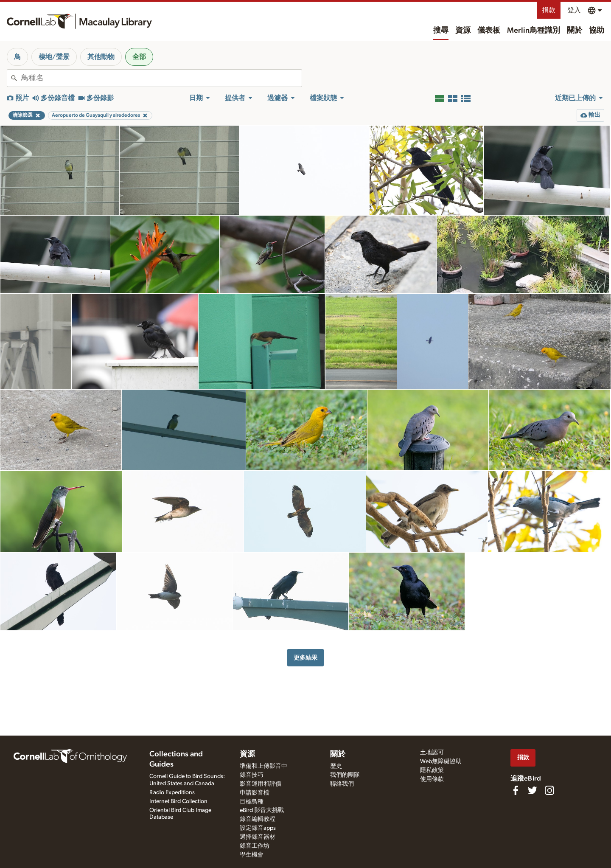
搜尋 (441, 31)
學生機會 (252, 855)
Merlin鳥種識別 (534, 31)
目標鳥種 (252, 802)
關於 (575, 31)
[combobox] (161, 78)
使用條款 (432, 779)
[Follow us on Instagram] (549, 790)
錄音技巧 (252, 775)
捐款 (549, 10)
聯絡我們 (342, 784)
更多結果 (305, 658)
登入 (574, 10)
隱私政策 (432, 770)
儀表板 (489, 31)
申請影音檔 (255, 793)
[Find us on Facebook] (516, 790)
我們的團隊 (345, 775)
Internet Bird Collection (178, 801)
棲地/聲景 (54, 57)
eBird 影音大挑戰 (262, 810)
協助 (597, 31)
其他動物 (101, 57)
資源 (463, 31)
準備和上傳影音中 (263, 766)
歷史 (336, 766)
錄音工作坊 (255, 846)
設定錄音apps (258, 828)
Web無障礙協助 (441, 761)
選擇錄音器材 (258, 837)
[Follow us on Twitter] (533, 790)
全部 (139, 57)
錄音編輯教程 (258, 819)
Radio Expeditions (172, 792)
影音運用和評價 (261, 784)
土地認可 (432, 753)
